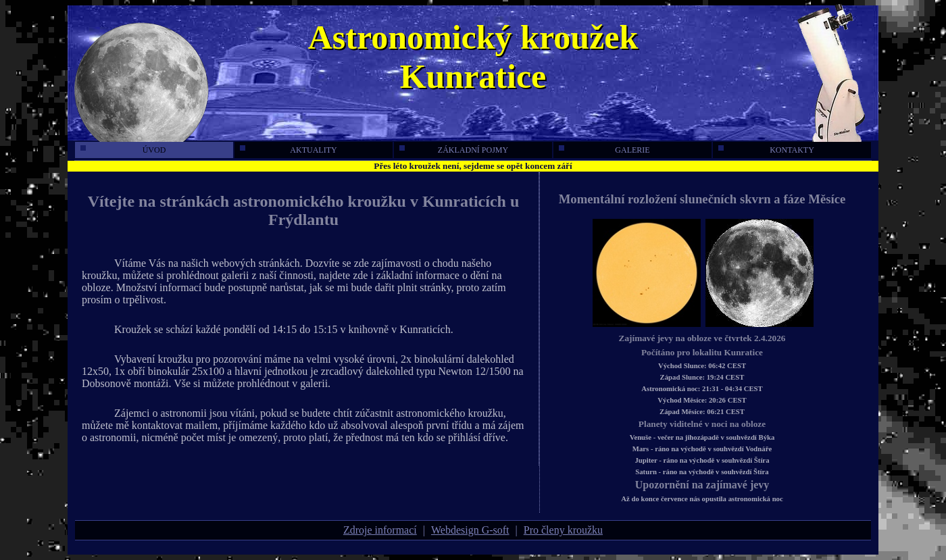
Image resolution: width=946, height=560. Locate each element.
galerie (604, 150)
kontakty (766, 150)
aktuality (289, 150)
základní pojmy (454, 150)
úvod (123, 150)
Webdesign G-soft (470, 530)
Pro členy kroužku (563, 530)
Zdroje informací (380, 530)
